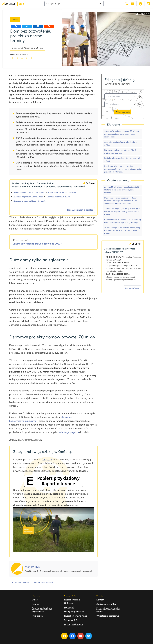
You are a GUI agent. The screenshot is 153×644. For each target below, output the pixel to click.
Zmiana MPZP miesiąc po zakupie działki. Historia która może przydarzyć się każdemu (122, 190)
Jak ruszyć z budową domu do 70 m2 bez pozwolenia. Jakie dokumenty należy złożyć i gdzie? (122, 134)
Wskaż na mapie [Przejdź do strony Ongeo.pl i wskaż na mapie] (123, 112)
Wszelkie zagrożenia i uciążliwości (28, 197)
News (15, 19)
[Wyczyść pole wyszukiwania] (135, 96)
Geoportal (69, 607)
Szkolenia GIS (71, 620)
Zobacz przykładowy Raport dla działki (30, 201)
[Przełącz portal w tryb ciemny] (140, 4)
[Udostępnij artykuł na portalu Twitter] (27, 26)
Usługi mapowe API (74, 612)
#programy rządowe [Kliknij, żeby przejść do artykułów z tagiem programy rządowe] (20, 582)
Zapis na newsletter (106, 604)
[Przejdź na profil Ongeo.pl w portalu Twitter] (89, 636)
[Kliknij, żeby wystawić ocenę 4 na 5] (27, 58)
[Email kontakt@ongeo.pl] (133, 4)
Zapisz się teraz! (132, 288)
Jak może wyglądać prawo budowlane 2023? (37, 244)
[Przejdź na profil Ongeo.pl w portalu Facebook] (72, 636)
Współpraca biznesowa (108, 616)
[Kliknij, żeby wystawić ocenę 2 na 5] (17, 58)
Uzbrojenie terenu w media (58, 197)
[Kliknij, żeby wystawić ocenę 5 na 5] (31, 58)
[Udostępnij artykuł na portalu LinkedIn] (38, 26)
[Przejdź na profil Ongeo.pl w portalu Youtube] (81, 636)
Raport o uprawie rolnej (76, 616)
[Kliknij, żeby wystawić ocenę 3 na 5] (22, 58)
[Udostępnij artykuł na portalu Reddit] (49, 26)
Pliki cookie (37, 616)
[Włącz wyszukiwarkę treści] (74, 4)
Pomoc (35, 604)
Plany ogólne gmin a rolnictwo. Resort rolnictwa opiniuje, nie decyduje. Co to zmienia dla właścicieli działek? (121, 201)
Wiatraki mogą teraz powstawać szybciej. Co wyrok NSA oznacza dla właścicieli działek (122, 231)
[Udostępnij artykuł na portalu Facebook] (16, 26)
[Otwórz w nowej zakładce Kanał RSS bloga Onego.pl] (148, 4)
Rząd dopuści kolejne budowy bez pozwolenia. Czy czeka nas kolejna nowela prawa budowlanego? (123, 169)
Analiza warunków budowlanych (62, 192)
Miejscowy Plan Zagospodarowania (29, 192)
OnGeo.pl (47, 460)
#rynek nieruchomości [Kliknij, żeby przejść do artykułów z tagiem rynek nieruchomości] (43, 582)
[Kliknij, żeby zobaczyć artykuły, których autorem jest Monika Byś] (32, 567)
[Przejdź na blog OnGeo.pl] (64, 636)
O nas (35, 600)
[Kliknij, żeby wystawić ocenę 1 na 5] (13, 58)
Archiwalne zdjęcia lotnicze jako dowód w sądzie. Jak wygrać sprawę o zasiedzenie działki (122, 212)
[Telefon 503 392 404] (127, 4)
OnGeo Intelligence (74, 624)
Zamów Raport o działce (80, 210)
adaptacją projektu (69, 432)
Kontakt (100, 600)
